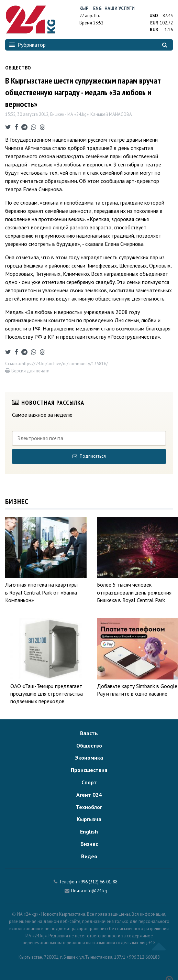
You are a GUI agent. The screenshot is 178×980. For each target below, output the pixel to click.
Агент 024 (89, 795)
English (89, 831)
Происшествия (89, 770)
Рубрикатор (27, 45)
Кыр (84, 8)
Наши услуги (120, 8)
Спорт (89, 782)
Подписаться (89, 456)
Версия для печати (27, 371)
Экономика (89, 758)
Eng (97, 8)
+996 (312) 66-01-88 (98, 882)
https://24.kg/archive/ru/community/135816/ (65, 364)
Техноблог (89, 807)
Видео (89, 856)
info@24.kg (96, 891)
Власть (89, 733)
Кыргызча (89, 819)
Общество (89, 745)
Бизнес (89, 844)
